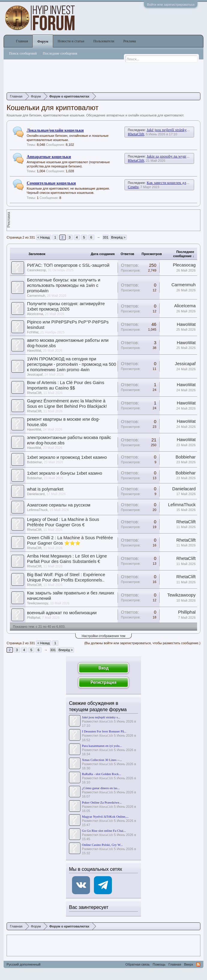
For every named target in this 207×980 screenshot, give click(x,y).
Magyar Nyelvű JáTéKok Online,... (105, 816)
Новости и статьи (71, 41)
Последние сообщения (60, 53)
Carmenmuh (36, 296)
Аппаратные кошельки (49, 157)
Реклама (130, 41)
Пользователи (104, 41)
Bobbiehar (34, 462)
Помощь (159, 964)
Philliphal (34, 618)
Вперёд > (118, 237)
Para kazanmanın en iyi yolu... (102, 746)
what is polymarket (45, 489)
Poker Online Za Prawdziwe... (102, 802)
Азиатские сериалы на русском (59, 505)
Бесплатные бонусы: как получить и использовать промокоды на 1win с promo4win (64, 285)
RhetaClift (136, 134)
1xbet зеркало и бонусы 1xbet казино (64, 473)
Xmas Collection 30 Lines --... (102, 760)
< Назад (44, 237)
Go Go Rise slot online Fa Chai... (104, 831)
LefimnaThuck (37, 510)
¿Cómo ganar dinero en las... (101, 788)
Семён (133, 187)
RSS (198, 964)
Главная (22, 41)
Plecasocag (184, 265)
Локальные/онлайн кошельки (55, 130)
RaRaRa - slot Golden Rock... (102, 774)
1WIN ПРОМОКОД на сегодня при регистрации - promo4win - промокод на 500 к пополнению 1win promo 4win (72, 364)
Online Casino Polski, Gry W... (102, 845)
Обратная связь (138, 964)
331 (106, 237)
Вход (103, 668)
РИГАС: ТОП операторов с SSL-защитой (68, 265)
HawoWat (186, 324)
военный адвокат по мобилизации (62, 613)
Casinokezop (37, 270)
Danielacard (36, 494)
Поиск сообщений (23, 53)
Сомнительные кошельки (51, 183)
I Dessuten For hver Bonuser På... (104, 731)
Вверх (189, 964)
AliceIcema (35, 314)
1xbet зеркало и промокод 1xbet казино (67, 457)
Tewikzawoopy (38, 603)
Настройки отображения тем (103, 636)
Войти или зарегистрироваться (171, 5)
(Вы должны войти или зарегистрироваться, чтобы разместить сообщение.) (142, 643)
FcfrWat (33, 332)
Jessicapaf (35, 374)
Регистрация (103, 682)
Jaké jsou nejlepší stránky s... (101, 717)
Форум (43, 41)
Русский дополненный (24, 964)
